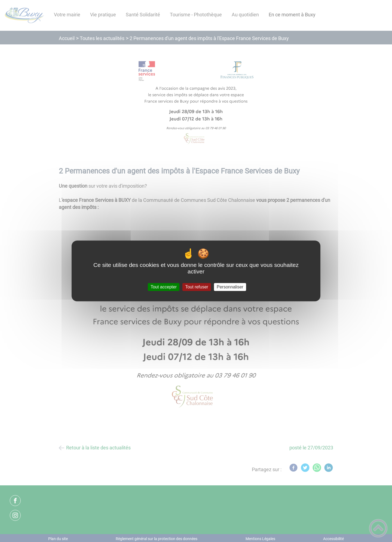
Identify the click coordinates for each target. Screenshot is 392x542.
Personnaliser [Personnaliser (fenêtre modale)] (230, 287)
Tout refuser (197, 287)
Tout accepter (164, 287)
